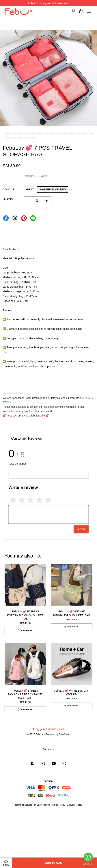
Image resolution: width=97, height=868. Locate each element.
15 (8, 138)
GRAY (30, 189)
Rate (81, 529)
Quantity (8, 199)
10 (65, 133)
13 (85, 133)
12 (78, 133)
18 (27, 138)
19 (33, 138)
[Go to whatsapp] (88, 857)
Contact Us (48, 749)
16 (14, 138)
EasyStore (64, 734)
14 (91, 133)
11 (72, 133)
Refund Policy (58, 805)
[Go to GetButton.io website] (88, 864)
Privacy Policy (41, 805)
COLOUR (9, 189)
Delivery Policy (74, 805)
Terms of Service (24, 805)
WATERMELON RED (53, 189)
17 (21, 138)
